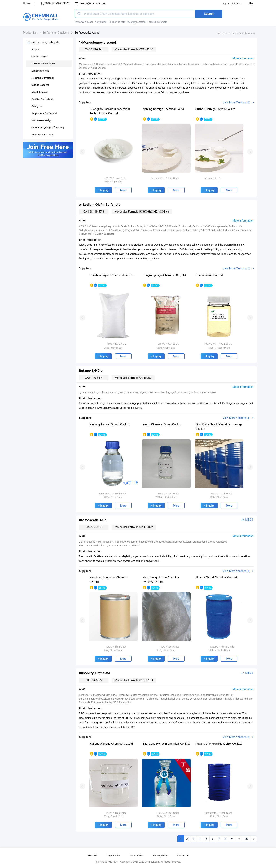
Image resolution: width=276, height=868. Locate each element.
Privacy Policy (160, 856)
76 (246, 839)
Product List (30, 33)
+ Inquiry (103, 190)
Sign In (226, 4)
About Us (92, 856)
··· (239, 839)
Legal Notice (113, 856)
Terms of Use (136, 856)
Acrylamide (101, 22)
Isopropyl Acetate (136, 22)
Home (27, 3)
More (123, 190)
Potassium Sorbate (157, 22)
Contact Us (183, 856)
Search (209, 14)
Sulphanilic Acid (117, 22)
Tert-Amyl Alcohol (84, 22)
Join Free (236, 4)
